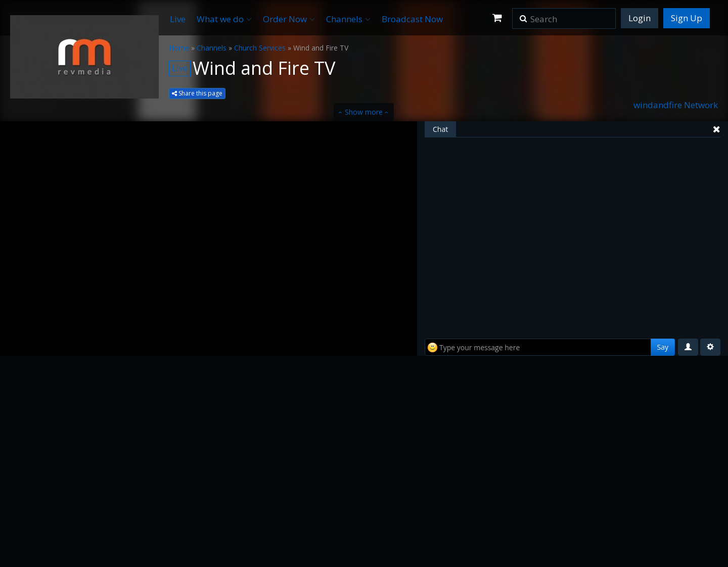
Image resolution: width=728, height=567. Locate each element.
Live (178, 19)
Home (179, 48)
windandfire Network (676, 105)
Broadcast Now (412, 19)
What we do (224, 19)
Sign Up (687, 18)
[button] (523, 15)
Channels (348, 19)
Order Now (289, 19)
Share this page (197, 93)
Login (640, 18)
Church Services (260, 48)
